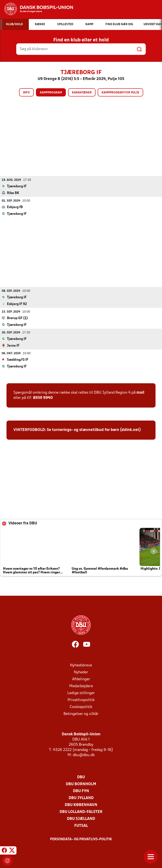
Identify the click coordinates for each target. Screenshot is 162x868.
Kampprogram (51, 93)
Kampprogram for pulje (120, 93)
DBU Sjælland (81, 819)
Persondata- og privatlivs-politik (81, 839)
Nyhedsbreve (81, 665)
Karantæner (82, 93)
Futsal (81, 826)
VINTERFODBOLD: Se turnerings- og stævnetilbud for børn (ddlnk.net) (77, 430)
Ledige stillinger (81, 693)
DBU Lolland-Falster (81, 812)
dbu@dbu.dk (84, 755)
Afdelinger (81, 679)
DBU (81, 777)
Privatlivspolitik (81, 700)
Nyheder (81, 672)
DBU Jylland (81, 798)
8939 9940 (43, 398)
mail (140, 392)
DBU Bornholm (81, 784)
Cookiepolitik (81, 707)
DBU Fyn (81, 791)
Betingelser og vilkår (81, 714)
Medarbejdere (81, 686)
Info (26, 93)
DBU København (81, 805)
